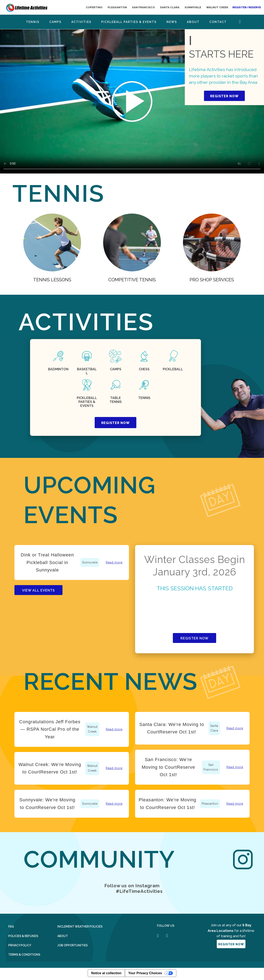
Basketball (87, 371)
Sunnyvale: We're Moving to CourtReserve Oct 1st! (47, 804)
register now (115, 423)
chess (144, 369)
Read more (114, 562)
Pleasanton (210, 804)
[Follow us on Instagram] (167, 935)
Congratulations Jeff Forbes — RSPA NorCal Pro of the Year (50, 729)
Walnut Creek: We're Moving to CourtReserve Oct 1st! (50, 768)
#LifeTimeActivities (139, 891)
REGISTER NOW (224, 96)
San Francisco (211, 767)
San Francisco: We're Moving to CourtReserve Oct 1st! (168, 767)
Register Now (194, 638)
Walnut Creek (92, 729)
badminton (58, 369)
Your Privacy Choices (145, 973)
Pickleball (173, 369)
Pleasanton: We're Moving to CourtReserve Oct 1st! (167, 804)
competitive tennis (132, 280)
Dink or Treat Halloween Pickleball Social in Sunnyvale (47, 562)
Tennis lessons (52, 280)
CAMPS (116, 369)
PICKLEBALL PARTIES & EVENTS (87, 402)
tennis (144, 398)
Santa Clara (214, 728)
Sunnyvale (90, 562)
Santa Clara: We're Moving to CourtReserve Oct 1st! (172, 728)
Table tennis (116, 400)
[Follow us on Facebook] (158, 935)
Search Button (240, 22)
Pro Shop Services (212, 280)
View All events (38, 590)
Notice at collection (106, 973)
